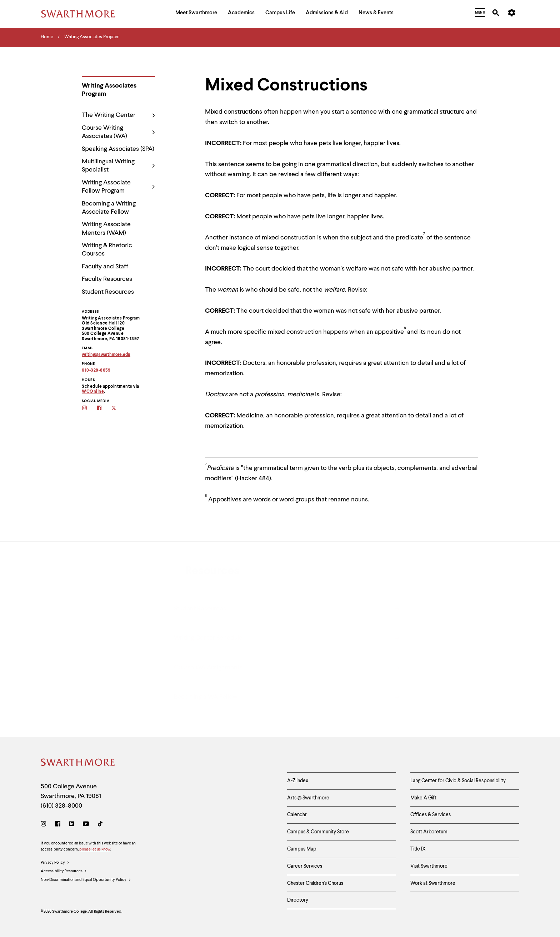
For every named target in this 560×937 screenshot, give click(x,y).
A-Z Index (298, 781)
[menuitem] (196, 14)
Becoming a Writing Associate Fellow (109, 208)
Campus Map (302, 849)
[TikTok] (100, 825)
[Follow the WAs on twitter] (118, 409)
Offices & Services (431, 815)
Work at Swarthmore (433, 883)
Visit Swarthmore (429, 866)
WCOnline (93, 392)
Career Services (305, 866)
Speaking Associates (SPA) (118, 149)
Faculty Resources (107, 279)
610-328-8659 (96, 371)
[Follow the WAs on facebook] (104, 409)
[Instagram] (45, 825)
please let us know (95, 850)
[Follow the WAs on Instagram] (89, 409)
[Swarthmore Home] (78, 764)
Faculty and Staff (105, 267)
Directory (298, 900)
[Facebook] (58, 825)
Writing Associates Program (109, 90)
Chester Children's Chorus (315, 883)
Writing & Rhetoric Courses (107, 250)
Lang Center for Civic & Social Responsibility (458, 781)
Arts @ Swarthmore (308, 798)
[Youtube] (86, 825)
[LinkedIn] (72, 825)
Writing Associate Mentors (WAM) (106, 229)
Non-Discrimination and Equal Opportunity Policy (86, 880)
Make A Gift (423, 798)
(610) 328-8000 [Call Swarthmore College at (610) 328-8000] (61, 806)
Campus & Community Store (318, 832)
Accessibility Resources (64, 872)
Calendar (297, 815)
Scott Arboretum (429, 832)
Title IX (418, 849)
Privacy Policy (55, 863)
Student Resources (108, 292)
